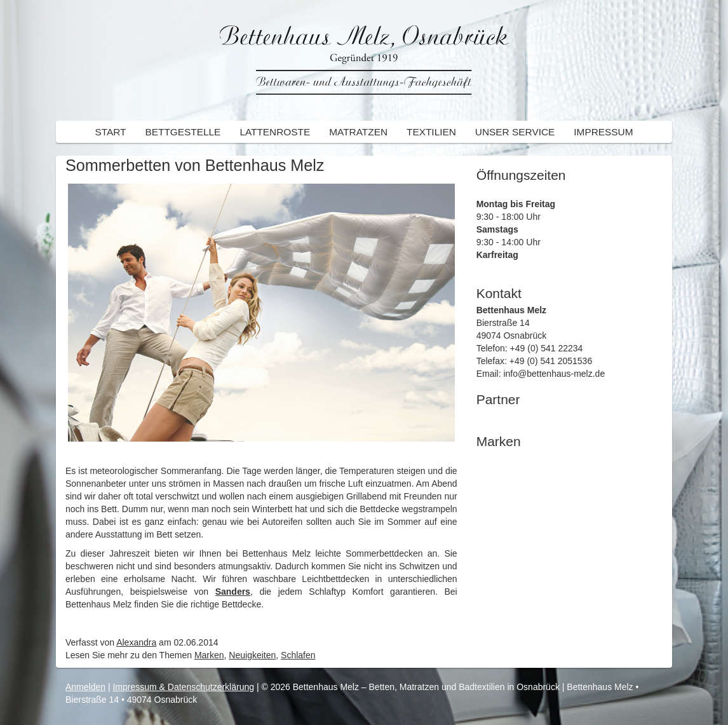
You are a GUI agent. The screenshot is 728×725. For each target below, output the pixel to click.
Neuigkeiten (252, 655)
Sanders (233, 592)
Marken (209, 655)
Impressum (603, 132)
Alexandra (136, 642)
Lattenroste (275, 132)
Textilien (431, 132)
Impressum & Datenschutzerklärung (183, 687)
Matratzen (358, 132)
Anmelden (85, 687)
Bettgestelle (183, 132)
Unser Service (515, 132)
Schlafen (298, 655)
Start (110, 132)
